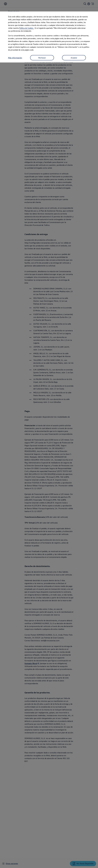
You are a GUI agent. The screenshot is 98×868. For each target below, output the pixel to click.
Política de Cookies (26, 28)
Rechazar (42, 58)
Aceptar (74, 58)
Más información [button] (15, 58)
